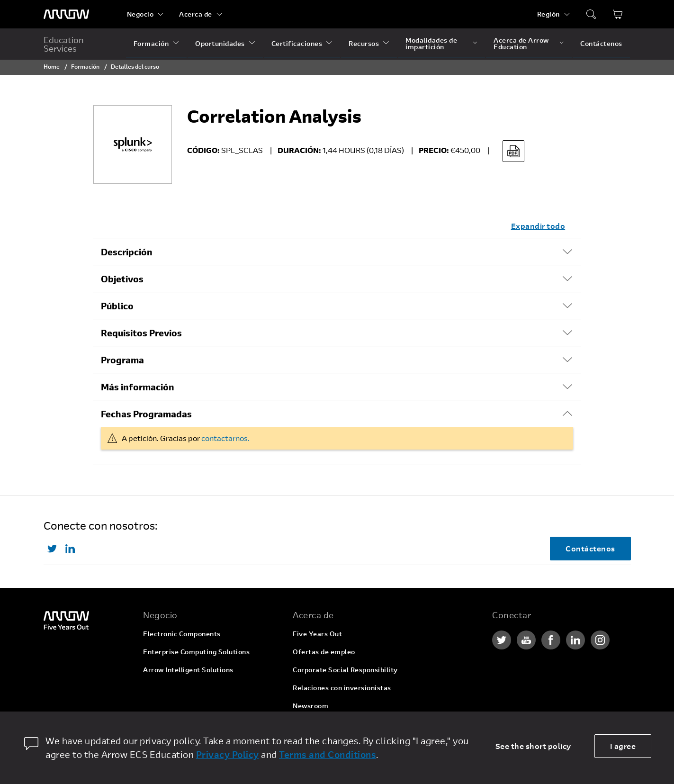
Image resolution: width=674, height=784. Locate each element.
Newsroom (310, 706)
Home (52, 66)
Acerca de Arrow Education (521, 43)
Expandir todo (538, 226)
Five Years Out (317, 634)
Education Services (64, 44)
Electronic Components (182, 634)
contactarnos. (225, 438)
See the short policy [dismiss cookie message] (533, 746)
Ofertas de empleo (324, 652)
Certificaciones (297, 43)
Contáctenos (601, 43)
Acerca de (196, 14)
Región (548, 14)
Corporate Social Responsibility (345, 670)
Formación (151, 43)
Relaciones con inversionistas (342, 688)
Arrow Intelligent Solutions (188, 670)
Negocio (140, 14)
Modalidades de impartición (431, 43)
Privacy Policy (228, 754)
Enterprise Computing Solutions (196, 652)
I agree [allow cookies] (623, 746)
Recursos (364, 43)
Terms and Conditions (328, 754)
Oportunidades (220, 43)
